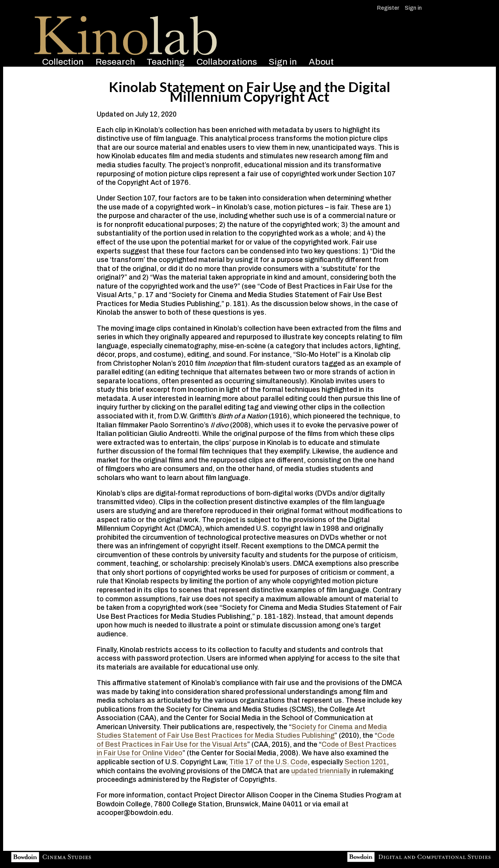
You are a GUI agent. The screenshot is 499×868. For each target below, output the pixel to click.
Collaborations (227, 62)
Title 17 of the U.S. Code (268, 762)
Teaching (165, 62)
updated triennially (321, 771)
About (321, 62)
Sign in (413, 8)
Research (115, 62)
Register (388, 8)
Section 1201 (366, 762)
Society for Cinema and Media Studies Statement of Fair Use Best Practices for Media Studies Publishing (242, 732)
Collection (63, 62)
